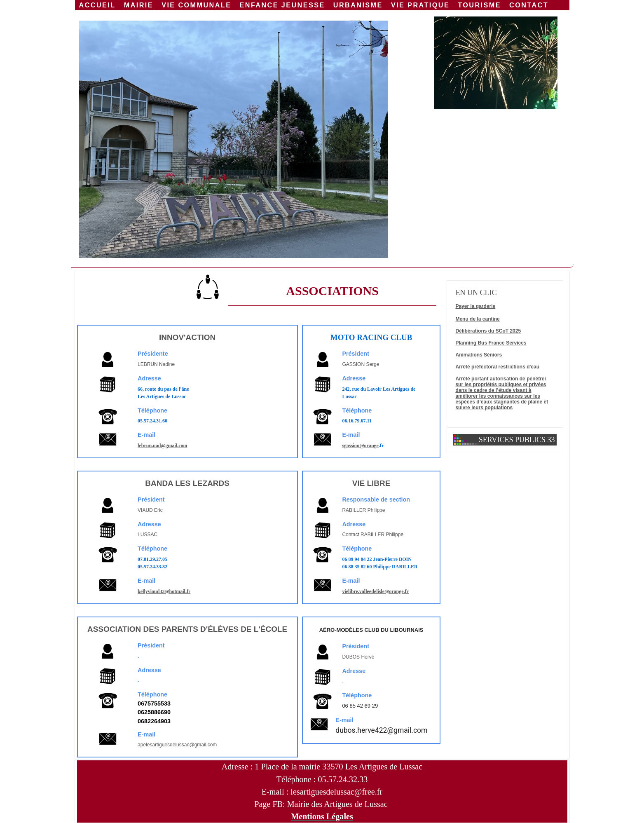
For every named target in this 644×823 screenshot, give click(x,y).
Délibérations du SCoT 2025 (488, 331)
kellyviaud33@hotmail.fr (164, 591)
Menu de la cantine (477, 319)
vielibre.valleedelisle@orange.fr (375, 591)
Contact (529, 5)
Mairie (139, 5)
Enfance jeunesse (282, 5)
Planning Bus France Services (491, 343)
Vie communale (196, 5)
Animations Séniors (479, 355)
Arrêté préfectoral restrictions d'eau (497, 367)
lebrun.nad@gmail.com (163, 445)
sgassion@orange (360, 445)
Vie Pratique (420, 5)
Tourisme (479, 5)
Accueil (97, 5)
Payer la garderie (475, 306)
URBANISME (358, 5)
